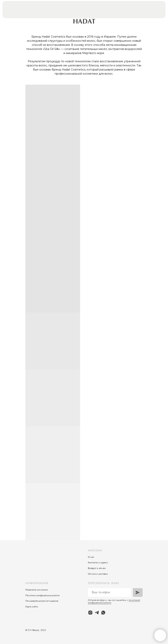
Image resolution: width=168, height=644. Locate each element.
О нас (91, 557)
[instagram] (90, 613)
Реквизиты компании (37, 590)
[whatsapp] (103, 613)
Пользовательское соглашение (42, 601)
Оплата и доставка (98, 574)
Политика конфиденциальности (42, 596)
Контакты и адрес (97, 563)
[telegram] (97, 613)
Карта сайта (32, 607)
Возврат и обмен (97, 568)
